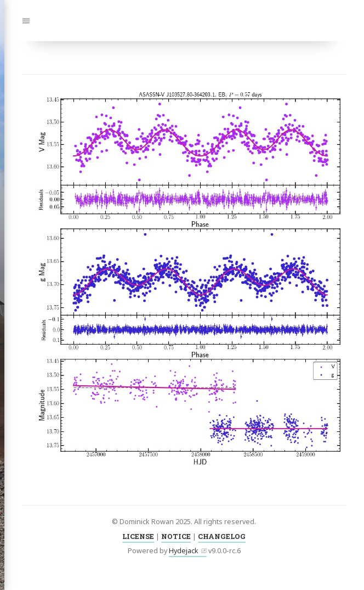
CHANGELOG (222, 536)
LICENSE (138, 536)
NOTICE (176, 536)
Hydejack (184, 551)
